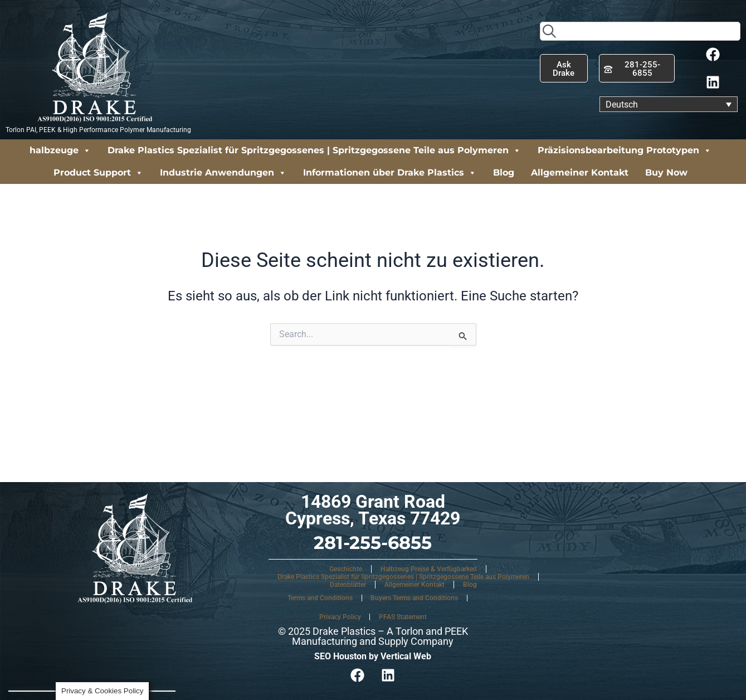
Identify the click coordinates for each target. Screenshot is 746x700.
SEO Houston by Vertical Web (373, 656)
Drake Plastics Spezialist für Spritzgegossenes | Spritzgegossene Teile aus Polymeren (314, 150)
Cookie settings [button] (56, 666)
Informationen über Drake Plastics (390, 173)
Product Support (98, 173)
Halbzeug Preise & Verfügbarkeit (429, 569)
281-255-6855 (373, 543)
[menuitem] (669, 104)
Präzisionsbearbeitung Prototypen (625, 150)
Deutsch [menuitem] (622, 104)
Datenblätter (348, 585)
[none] (669, 104)
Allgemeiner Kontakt (580, 172)
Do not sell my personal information (89, 645)
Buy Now (666, 172)
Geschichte (346, 569)
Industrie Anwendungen (223, 173)
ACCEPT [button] (113, 666)
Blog (504, 172)
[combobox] (640, 31)
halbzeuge (60, 150)
